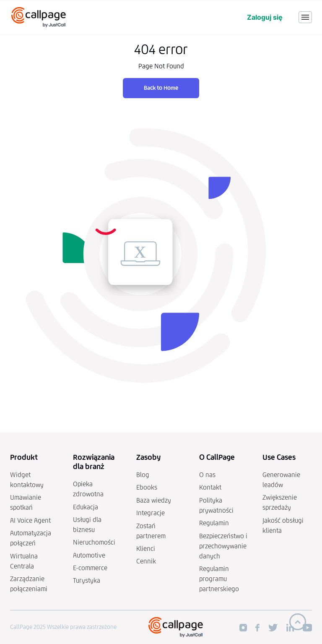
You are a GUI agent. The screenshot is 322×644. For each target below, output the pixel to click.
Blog (143, 475)
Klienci (146, 549)
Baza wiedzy (154, 500)
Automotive (89, 555)
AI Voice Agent (30, 520)
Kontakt (210, 487)
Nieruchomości (94, 542)
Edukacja (86, 507)
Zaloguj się (265, 17)
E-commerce (90, 568)
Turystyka (87, 580)
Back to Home (161, 88)
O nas (207, 475)
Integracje (151, 513)
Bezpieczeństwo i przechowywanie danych (223, 546)
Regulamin (214, 523)
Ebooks (147, 487)
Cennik (146, 561)
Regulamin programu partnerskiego (219, 579)
